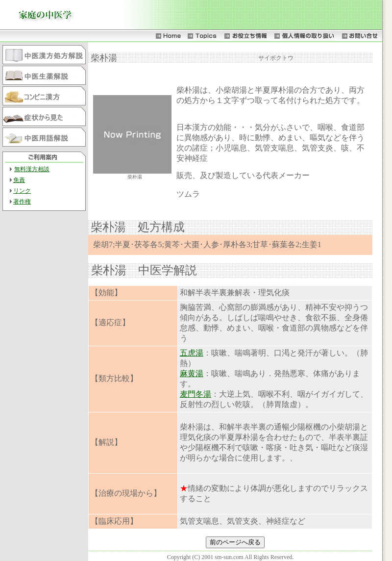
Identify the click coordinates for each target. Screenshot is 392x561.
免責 (19, 180)
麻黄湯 (192, 373)
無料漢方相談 (32, 169)
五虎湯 (192, 353)
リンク (22, 191)
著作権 (22, 202)
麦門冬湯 (196, 394)
